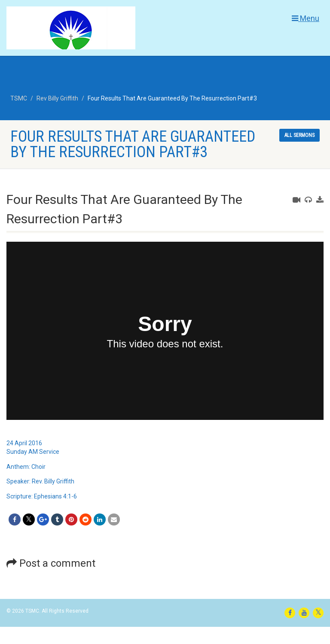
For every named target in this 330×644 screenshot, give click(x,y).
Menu (306, 18)
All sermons (299, 135)
